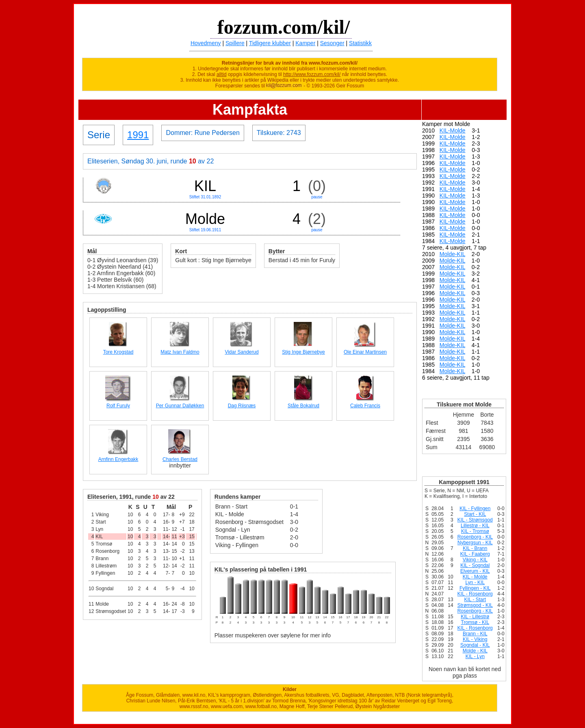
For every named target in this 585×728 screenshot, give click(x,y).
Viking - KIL (475, 560)
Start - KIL (475, 514)
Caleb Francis (365, 406)
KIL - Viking (475, 639)
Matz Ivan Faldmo (180, 352)
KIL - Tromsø (475, 531)
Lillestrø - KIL (475, 526)
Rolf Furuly (118, 406)
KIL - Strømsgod (475, 520)
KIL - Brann (475, 548)
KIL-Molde (453, 130)
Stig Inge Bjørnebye (303, 352)
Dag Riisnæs (242, 406)
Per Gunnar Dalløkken (180, 406)
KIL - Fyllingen (475, 509)
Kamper (305, 43)
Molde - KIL (475, 651)
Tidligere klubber (270, 43)
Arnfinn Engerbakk (118, 459)
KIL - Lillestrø (475, 617)
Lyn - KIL (475, 582)
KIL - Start (475, 600)
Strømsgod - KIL (475, 605)
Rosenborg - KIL (475, 537)
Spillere (235, 43)
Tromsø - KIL (475, 622)
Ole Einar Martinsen (365, 352)
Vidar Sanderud (242, 352)
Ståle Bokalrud (303, 406)
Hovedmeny (206, 43)
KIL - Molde (475, 577)
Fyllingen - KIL (475, 588)
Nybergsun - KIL (475, 543)
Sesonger (332, 43)
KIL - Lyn (475, 656)
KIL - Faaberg (475, 554)
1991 (138, 135)
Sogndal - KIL (475, 645)
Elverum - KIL (475, 571)
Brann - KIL (475, 634)
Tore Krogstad (118, 352)
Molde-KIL (452, 254)
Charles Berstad (180, 459)
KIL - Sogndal (475, 565)
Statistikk (360, 43)
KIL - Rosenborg (475, 594)
